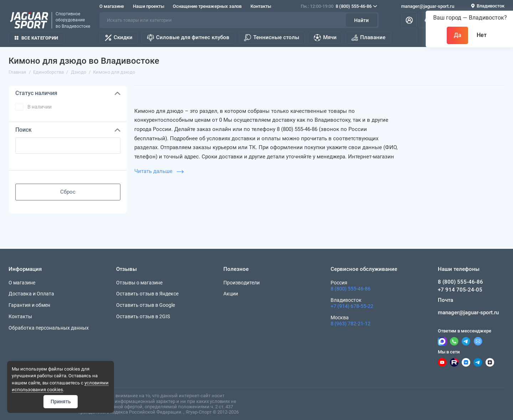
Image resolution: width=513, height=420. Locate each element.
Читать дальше (159, 171)
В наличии (40, 107)
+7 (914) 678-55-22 (352, 306)
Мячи (325, 38)
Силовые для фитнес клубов (188, 38)
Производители (242, 283)
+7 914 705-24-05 (460, 290)
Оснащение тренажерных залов (207, 6)
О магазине (112, 6)
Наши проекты (149, 6)
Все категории (36, 38)
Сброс (68, 192)
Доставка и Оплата (31, 294)
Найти (361, 20)
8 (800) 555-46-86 (339, 6)
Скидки (119, 38)
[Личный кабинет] (409, 20)
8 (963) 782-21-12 (351, 324)
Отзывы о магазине (139, 283)
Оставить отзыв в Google (146, 305)
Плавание (368, 38)
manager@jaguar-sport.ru (428, 6)
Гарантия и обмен (29, 305)
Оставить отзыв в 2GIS (143, 316)
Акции (231, 294)
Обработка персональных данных (49, 328)
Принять (61, 401)
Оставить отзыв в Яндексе (147, 294)
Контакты (261, 6)
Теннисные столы (271, 38)
